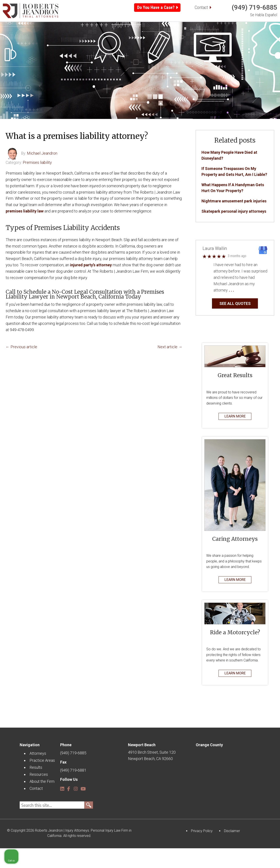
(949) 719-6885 (254, 7)
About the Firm (219, 37)
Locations (124, 37)
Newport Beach (142, 765)
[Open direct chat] (256, 728)
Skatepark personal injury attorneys (234, 231)
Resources (182, 37)
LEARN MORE (235, 436)
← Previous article (21, 367)
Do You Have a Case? (156, 7)
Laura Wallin (215, 268)
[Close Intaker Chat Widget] (266, 728)
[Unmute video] (203, 728)
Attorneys (53, 37)
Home (28, 37)
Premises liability (37, 182)
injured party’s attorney (91, 285)
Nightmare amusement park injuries (234, 221)
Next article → (170, 367)
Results (153, 37)
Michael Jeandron (42, 173)
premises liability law (25, 231)
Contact (201, 7)
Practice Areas (88, 37)
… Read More (246, 310)
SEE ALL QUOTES (235, 323)
